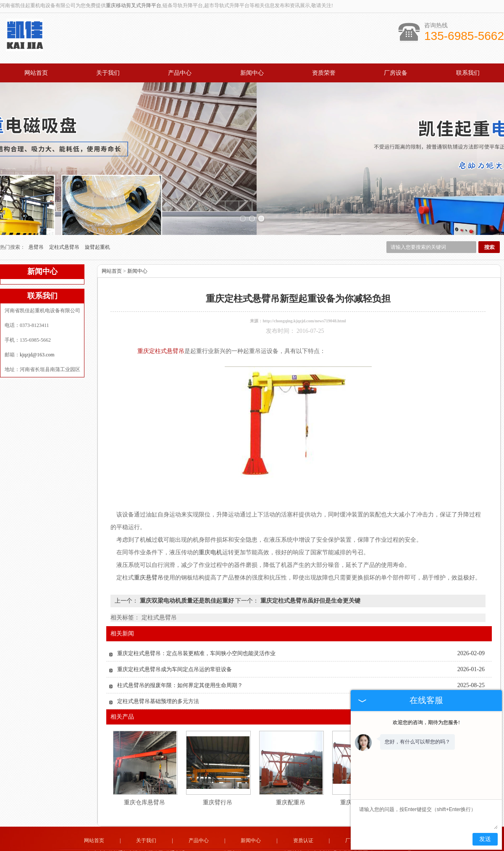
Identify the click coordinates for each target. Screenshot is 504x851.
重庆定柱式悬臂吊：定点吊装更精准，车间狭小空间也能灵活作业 (196, 625)
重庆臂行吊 (218, 774)
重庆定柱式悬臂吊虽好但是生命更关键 (310, 572)
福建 (229, 845)
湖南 (263, 845)
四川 (240, 845)
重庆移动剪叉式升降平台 (134, 5)
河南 (286, 845)
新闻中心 (252, 73)
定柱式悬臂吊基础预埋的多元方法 (158, 673)
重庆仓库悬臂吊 (144, 774)
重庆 (274, 845)
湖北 (252, 845)
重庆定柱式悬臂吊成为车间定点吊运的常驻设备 (175, 641)
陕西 (308, 845)
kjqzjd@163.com (37, 326)
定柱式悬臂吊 (65, 219)
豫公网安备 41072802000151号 (252, 839)
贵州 (297, 845)
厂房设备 (396, 73)
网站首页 (36, 73)
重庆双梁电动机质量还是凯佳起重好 (187, 572)
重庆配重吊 (291, 774)
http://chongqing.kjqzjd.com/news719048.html (304, 292)
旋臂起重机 (97, 219)
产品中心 (180, 73)
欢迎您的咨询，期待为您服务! (426, 722)
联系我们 (468, 73)
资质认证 (303, 812)
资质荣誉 (324, 73)
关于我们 (108, 73)
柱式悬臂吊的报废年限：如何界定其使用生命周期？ (180, 657)
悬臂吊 (37, 219)
